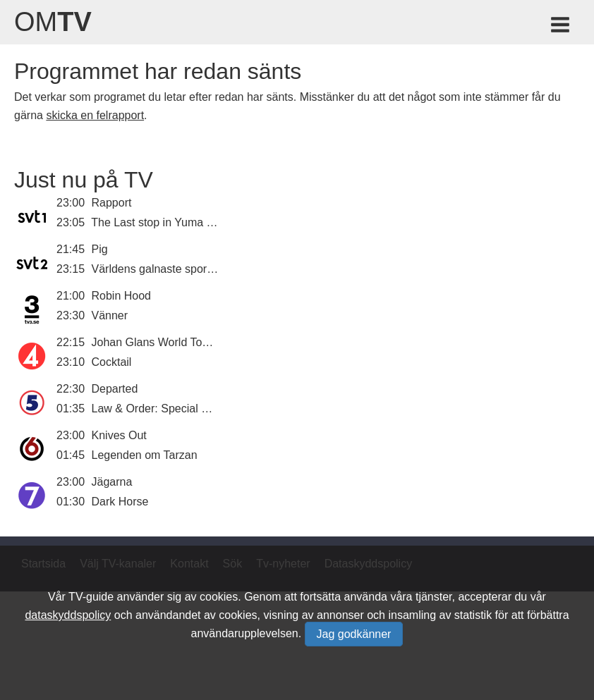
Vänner (110, 315)
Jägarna (112, 482)
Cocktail (112, 362)
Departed (115, 389)
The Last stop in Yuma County (166, 222)
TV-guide (91, 597)
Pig (100, 249)
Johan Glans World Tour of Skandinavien (194, 342)
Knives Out (119, 435)
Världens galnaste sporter (156, 269)
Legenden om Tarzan (145, 455)
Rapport (112, 203)
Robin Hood (122, 296)
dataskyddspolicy (68, 615)
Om (53, 22)
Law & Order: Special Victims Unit (176, 409)
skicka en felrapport (95, 115)
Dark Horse (120, 502)
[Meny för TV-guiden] (561, 27)
